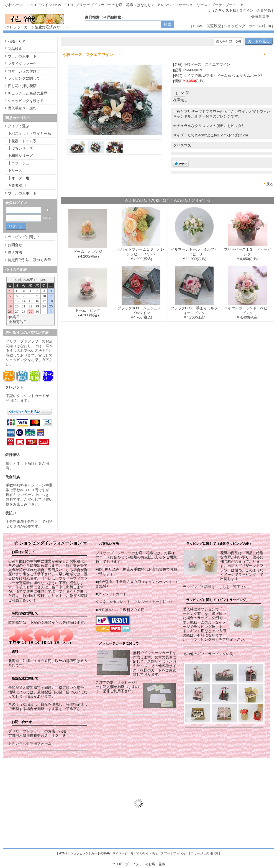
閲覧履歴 (214, 26)
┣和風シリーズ (20, 156)
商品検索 (15, 49)
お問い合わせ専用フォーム (30, 743)
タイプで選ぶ (19, 126)
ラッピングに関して (24, 78)
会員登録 (264, 10)
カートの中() (260, 26)
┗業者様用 (17, 186)
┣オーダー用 (19, 178)
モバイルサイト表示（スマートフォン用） (159, 853)
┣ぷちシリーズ (20, 148)
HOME (198, 26)
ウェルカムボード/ (247, 76)
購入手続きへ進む (22, 108)
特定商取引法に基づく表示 (29, 260)
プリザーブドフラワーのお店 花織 (138, 864)
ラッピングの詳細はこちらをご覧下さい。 (217, 587)
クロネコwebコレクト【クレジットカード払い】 (135, 602)
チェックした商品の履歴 (28, 93)
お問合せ (15, 245)
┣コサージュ (19, 163)
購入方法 (15, 252)
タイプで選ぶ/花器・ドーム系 (207, 76)
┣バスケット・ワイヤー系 (29, 133)
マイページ (120, 853)
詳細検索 (114, 17)
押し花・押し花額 (22, 86)
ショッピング (235, 26)
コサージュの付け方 (24, 71)
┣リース (15, 171)
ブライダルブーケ (22, 64)
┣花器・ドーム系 (22, 141)
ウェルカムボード (22, 56)
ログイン (246, 10)
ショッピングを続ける (26, 101)
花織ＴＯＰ (17, 41)
